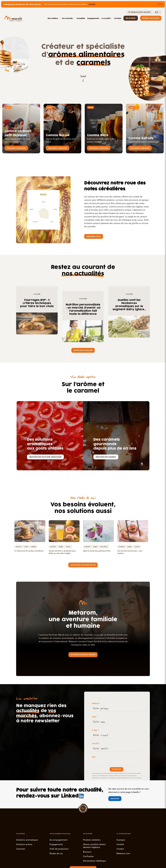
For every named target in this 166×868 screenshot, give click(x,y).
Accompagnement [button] (59, 840)
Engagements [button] (56, 844)
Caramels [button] (21, 849)
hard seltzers (104, 547)
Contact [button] (120, 849)
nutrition (137, 547)
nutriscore (19, 547)
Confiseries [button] (88, 856)
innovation (53, 547)
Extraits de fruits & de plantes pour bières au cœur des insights (62, 552)
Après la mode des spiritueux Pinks (97, 551)
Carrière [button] (120, 844)
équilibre (34, 547)
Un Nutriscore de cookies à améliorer (29, 551)
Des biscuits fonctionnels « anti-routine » (130, 552)
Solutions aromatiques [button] (27, 840)
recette (26, 547)
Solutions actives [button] (24, 844)
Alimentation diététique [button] (94, 861)
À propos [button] (121, 840)
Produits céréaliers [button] (92, 840)
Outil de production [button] (59, 849)
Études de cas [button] (56, 853)
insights (61, 547)
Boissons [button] (87, 852)
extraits (68, 547)
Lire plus (92, 4)
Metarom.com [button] (123, 853)
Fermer (160, 4)
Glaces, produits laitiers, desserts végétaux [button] (95, 846)
